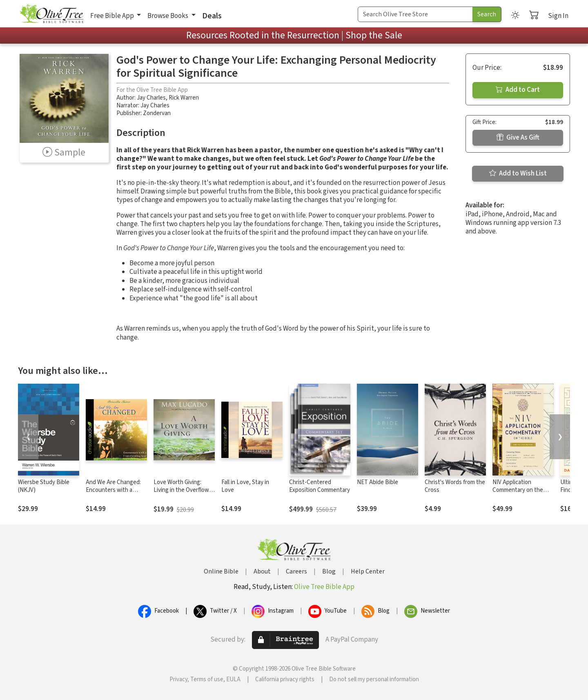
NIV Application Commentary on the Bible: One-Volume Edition (518, 494)
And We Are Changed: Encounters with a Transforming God (113, 490)
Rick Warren (184, 98)
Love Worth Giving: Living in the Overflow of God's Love (181, 490)
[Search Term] (415, 14)
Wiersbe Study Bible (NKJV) (44, 486)
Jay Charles (151, 98)
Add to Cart (518, 90)
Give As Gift (518, 138)
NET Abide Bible (378, 482)
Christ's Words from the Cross (455, 486)
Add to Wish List (518, 173)
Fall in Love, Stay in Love (245, 486)
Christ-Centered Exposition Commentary (320, 486)
